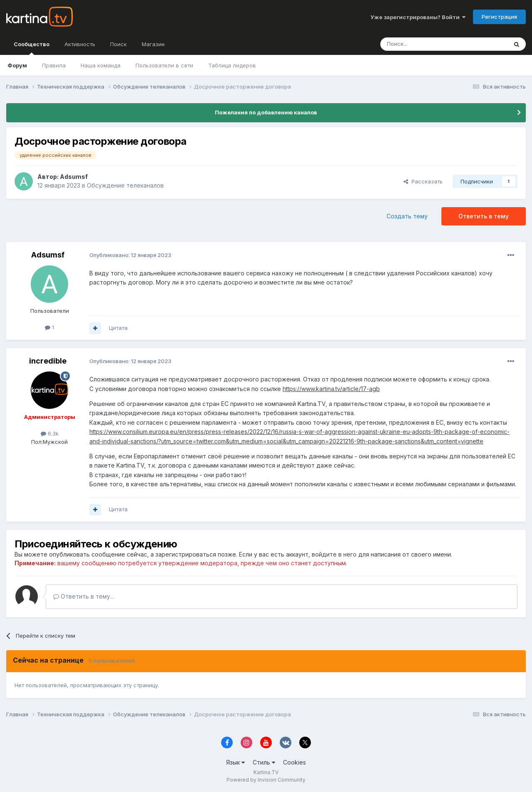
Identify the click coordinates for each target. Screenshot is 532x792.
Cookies (294, 762)
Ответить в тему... (84, 596)
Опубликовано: (130, 255)
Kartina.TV (266, 772)
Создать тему (407, 216)
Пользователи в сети (164, 65)
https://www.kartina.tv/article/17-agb (331, 389)
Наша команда (101, 65)
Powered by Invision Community (266, 780)
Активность (80, 44)
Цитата (118, 328)
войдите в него (334, 554)
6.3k (50, 433)
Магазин (153, 44)
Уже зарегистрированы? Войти (418, 17)
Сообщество (32, 48)
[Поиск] (421, 44)
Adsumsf (74, 177)
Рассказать (423, 181)
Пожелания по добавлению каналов (266, 112)
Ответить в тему (484, 216)
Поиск (118, 44)
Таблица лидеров (232, 65)
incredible (48, 361)
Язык (235, 762)
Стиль (264, 762)
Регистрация (499, 17)
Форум (17, 65)
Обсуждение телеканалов (125, 185)
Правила (54, 65)
